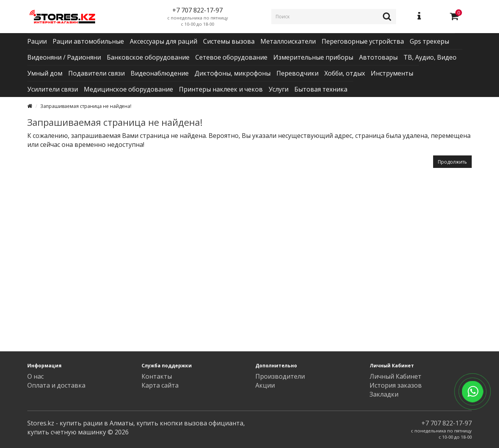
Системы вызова (229, 41)
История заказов (396, 385)
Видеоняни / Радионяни (64, 57)
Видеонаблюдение (160, 73)
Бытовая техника (321, 89)
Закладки (384, 394)
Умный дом (45, 73)
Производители (280, 376)
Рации (37, 41)
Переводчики (297, 73)
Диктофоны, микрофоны (233, 73)
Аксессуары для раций (164, 41)
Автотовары (378, 57)
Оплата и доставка (56, 385)
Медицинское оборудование (128, 89)
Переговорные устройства (363, 41)
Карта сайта (160, 385)
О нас (35, 376)
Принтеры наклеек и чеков (221, 89)
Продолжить (452, 162)
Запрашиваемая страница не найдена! (86, 106)
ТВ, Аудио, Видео (430, 57)
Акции (265, 385)
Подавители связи (96, 73)
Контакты (157, 376)
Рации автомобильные (88, 41)
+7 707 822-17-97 (447, 423)
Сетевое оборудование (231, 57)
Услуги (279, 89)
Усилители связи (53, 89)
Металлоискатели (288, 41)
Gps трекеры (429, 41)
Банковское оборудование (148, 57)
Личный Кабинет (395, 376)
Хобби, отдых (345, 73)
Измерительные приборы (313, 57)
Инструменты (392, 73)
